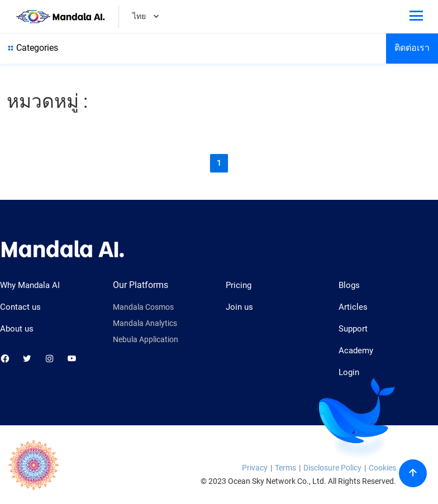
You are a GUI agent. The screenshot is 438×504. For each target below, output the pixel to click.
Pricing (239, 285)
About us (17, 329)
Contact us (20, 307)
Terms (285, 468)
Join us (239, 307)
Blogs (349, 285)
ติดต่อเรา (412, 48)
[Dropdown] (156, 18)
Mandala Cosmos (143, 307)
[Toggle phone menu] (416, 18)
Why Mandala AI (30, 285)
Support (353, 329)
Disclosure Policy (332, 468)
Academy (356, 351)
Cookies (382, 468)
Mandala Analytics (145, 323)
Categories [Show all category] (32, 48)
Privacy (255, 468)
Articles (353, 307)
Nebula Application (146, 340)
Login (349, 372)
